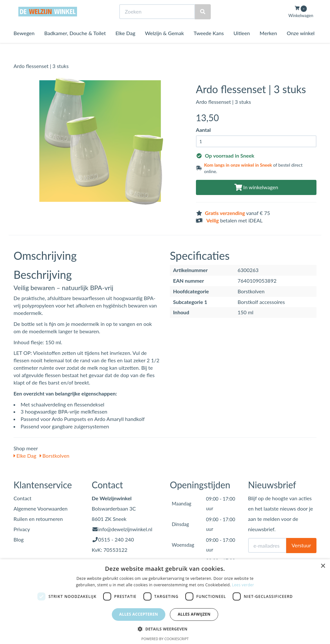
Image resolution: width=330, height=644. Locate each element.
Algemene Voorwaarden (41, 508)
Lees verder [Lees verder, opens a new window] (243, 585)
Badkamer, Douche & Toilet (75, 45)
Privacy (22, 529)
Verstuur (301, 545)
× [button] (323, 566)
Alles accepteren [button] (139, 614)
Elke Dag (125, 45)
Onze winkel (301, 45)
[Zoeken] (203, 24)
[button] (165, 629)
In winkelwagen (256, 187)
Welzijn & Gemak (165, 45)
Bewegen (24, 45)
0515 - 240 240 (116, 539)
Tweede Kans (209, 45)
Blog (19, 539)
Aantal (203, 130)
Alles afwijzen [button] (194, 614)
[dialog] (165, 602)
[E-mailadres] (267, 545)
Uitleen (242, 45)
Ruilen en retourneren (38, 519)
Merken (268, 45)
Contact (22, 498)
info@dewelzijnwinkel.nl (125, 529)
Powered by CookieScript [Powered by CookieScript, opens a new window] (165, 639)
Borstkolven (55, 456)
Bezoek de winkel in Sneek (40, 6)
